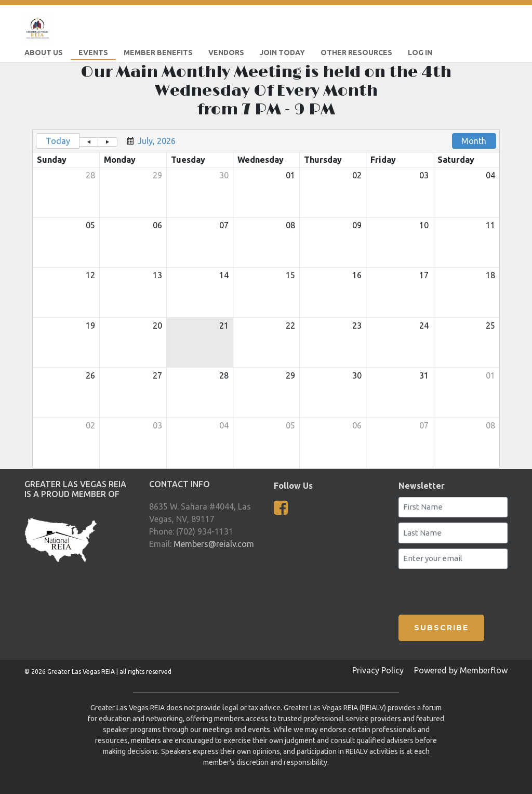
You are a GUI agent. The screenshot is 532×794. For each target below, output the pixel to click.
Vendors (226, 53)
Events (93, 53)
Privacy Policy (378, 670)
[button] (89, 142)
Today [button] (58, 141)
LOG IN (420, 53)
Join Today (282, 53)
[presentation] (459, 590)
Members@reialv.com (214, 544)
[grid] (266, 299)
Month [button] (474, 141)
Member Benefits (158, 53)
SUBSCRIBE (441, 628)
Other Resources (356, 53)
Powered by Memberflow (461, 670)
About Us (44, 53)
